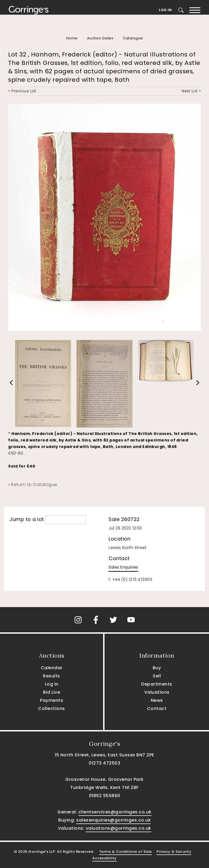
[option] (43, 382)
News (157, 700)
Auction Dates (100, 38)
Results (52, 676)
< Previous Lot (22, 91)
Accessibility (104, 858)
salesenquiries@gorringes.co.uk (113, 820)
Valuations (157, 692)
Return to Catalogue (33, 484)
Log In (165, 10)
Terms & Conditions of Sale (125, 852)
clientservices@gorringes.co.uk (115, 812)
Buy (157, 668)
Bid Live (52, 692)
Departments (157, 684)
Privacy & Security (174, 852)
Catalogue (133, 38)
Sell (157, 676)
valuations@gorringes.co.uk (119, 828)
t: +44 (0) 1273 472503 (130, 579)
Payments (52, 700)
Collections (52, 708)
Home (72, 38)
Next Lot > (191, 91)
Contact (157, 708)
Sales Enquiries (123, 567)
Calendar (52, 668)
